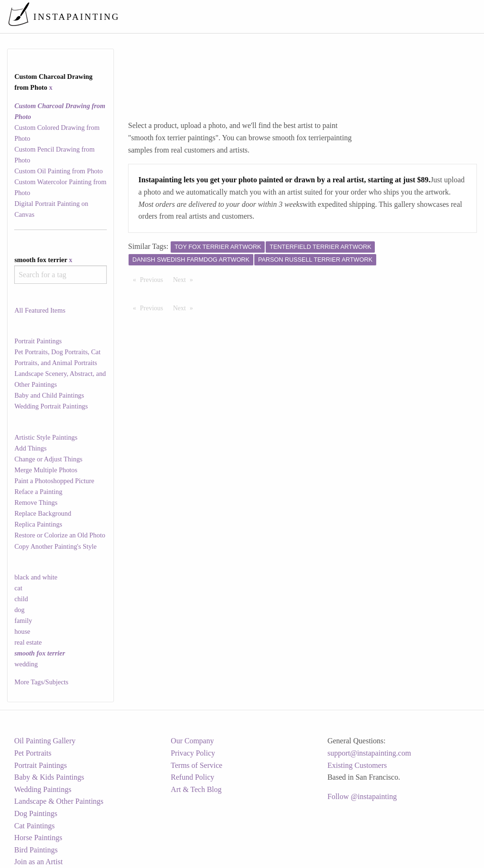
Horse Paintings (38, 838)
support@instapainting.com (369, 753)
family (23, 621)
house (22, 631)
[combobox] (60, 275)
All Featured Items (40, 310)
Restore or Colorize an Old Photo (60, 535)
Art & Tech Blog (196, 789)
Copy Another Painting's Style (55, 546)
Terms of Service (196, 765)
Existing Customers (357, 765)
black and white (36, 577)
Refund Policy (192, 777)
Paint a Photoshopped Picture (54, 481)
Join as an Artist (39, 862)
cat (18, 588)
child (21, 599)
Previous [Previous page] (154, 279)
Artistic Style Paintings (46, 437)
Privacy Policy (193, 753)
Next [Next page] (185, 279)
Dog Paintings (36, 813)
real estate (28, 642)
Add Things (30, 448)
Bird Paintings (36, 850)
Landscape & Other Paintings (59, 801)
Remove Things (36, 502)
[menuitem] (278, 16)
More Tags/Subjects (41, 682)
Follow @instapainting (362, 796)
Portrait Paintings (38, 341)
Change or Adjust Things (48, 459)
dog (19, 610)
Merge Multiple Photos (46, 470)
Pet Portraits (33, 753)
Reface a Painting (38, 492)
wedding (26, 664)
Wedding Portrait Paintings (51, 406)
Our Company (192, 741)
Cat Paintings (35, 826)
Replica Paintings (38, 524)
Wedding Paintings (43, 789)
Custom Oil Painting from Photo (58, 171)
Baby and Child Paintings (49, 395)
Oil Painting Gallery (45, 741)
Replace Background (43, 513)
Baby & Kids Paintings (49, 777)
